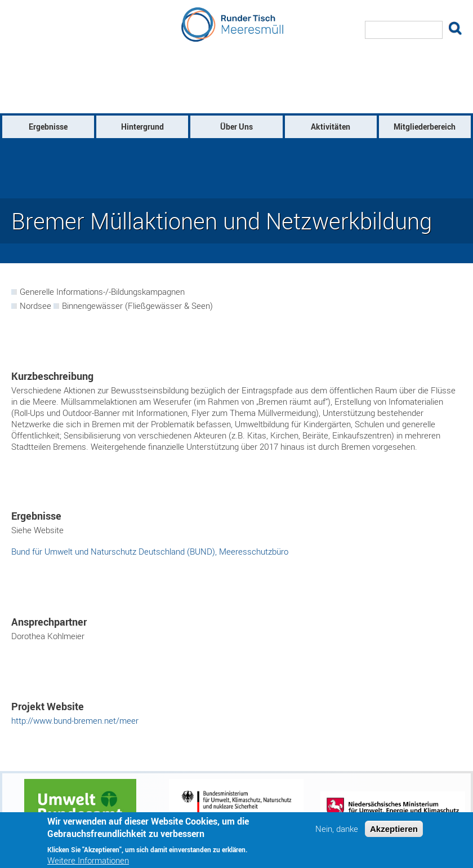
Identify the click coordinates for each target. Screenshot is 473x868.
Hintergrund (142, 127)
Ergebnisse (48, 127)
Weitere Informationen (88, 860)
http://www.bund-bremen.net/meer (75, 720)
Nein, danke (337, 829)
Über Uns (236, 127)
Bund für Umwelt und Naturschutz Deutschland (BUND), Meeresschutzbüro (150, 551)
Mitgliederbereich (425, 127)
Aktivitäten (331, 127)
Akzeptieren (394, 829)
